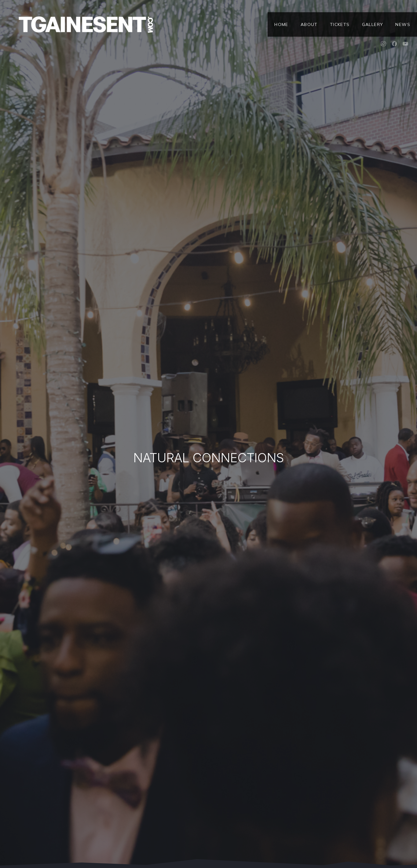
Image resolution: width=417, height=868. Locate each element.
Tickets (340, 24)
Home (281, 24)
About (309, 24)
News (403, 24)
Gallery (373, 24)
